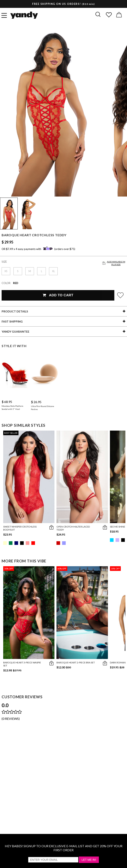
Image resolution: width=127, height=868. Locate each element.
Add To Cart (58, 295)
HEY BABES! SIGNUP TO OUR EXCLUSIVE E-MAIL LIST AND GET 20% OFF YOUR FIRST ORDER (64, 848)
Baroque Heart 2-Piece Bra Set (76, 662)
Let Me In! (89, 860)
